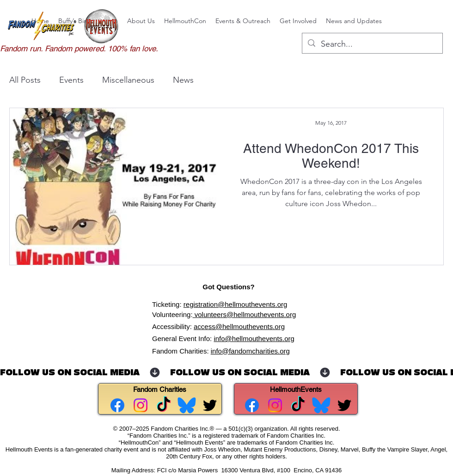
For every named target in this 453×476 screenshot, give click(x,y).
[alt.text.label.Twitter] (210, 405)
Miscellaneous (128, 80)
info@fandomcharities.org (250, 351)
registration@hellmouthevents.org (236, 304)
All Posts (25, 80)
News (183, 80)
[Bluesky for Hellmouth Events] (321, 405)
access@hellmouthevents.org (239, 326)
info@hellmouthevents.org (254, 339)
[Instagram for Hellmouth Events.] (275, 405)
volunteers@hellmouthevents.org (245, 314)
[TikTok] (164, 405)
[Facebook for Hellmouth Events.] (252, 405)
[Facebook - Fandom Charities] (117, 405)
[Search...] (372, 44)
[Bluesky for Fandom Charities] (187, 405)
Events (71, 80)
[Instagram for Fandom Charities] (141, 405)
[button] (141, 21)
